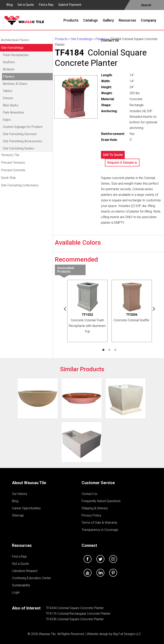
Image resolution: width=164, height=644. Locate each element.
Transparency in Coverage (100, 530)
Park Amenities (13, 112)
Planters (9, 77)
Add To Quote (113, 155)
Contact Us (89, 494)
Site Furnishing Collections (20, 185)
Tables (7, 91)
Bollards (9, 69)
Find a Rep (46, 5)
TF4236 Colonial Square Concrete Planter (75, 619)
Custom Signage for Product (23, 127)
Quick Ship (8, 178)
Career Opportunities (26, 508)
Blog (10, 5)
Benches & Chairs (15, 84)
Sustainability (21, 585)
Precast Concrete (13, 170)
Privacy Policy (91, 515)
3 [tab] (115, 350)
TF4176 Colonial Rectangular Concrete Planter (78, 614)
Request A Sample (122, 163)
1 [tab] (103, 350)
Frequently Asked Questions (101, 501)
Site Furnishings (12, 48)
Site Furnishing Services (20, 134)
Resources (22, 545)
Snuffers (9, 62)
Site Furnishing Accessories (22, 141)
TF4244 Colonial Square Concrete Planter (75, 608)
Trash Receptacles (16, 55)
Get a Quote (26, 5)
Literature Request (25, 571)
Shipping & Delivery (95, 508)
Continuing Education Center (32, 578)
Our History (20, 494)
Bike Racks (11, 105)
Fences (8, 98)
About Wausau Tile (29, 483)
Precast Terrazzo (13, 163)
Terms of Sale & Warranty (99, 523)
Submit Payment (70, 5)
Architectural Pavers (15, 40)
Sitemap (18, 515)
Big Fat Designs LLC (127, 634)
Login (16, 592)
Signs (7, 120)
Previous (65, 309)
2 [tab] (109, 350)
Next (154, 309)
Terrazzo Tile (10, 155)
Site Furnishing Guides (18, 148)
